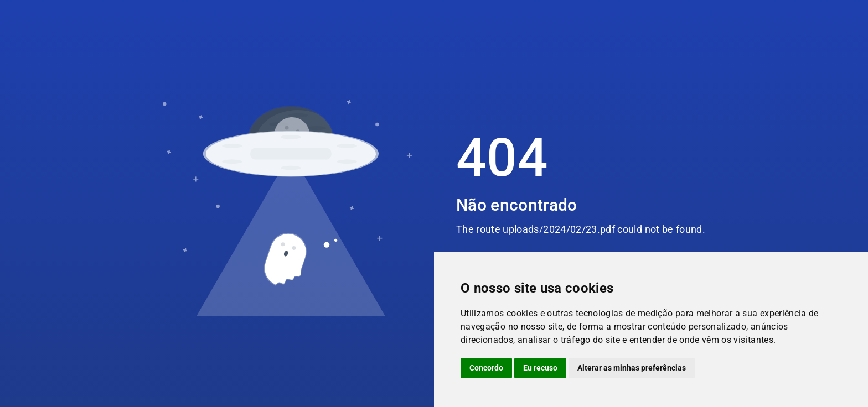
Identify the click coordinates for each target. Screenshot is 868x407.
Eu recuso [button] (540, 368)
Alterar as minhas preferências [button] (632, 368)
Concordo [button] (486, 368)
